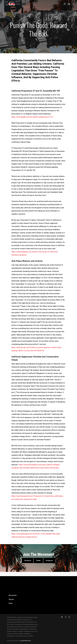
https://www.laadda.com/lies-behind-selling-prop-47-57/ (32, 117)
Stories (11, 599)
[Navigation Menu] (69, 4)
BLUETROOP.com (26, 641)
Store (11, 603)
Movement (13, 595)
